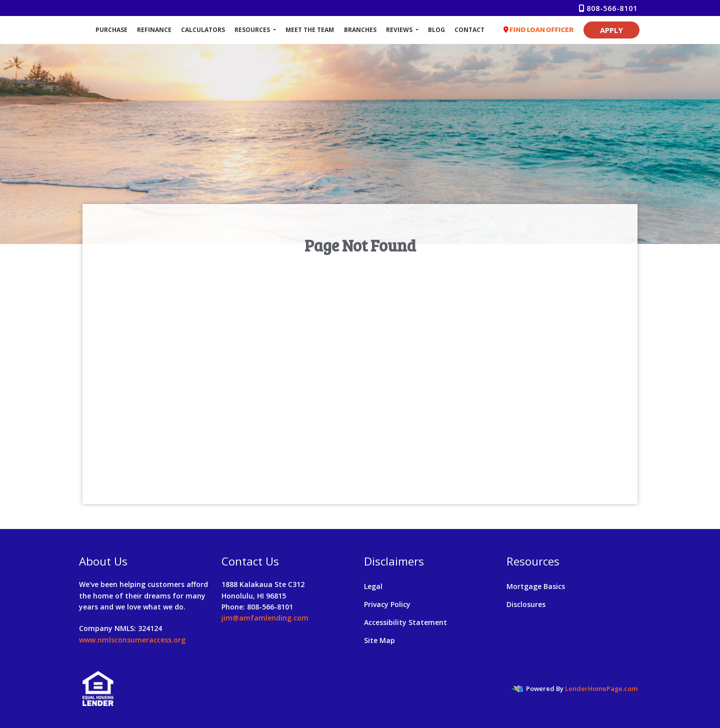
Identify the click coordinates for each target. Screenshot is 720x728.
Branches (360, 30)
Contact (469, 30)
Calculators (203, 30)
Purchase (111, 30)
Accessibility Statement (405, 622)
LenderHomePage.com (601, 688)
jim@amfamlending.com (265, 618)
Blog (436, 30)
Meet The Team (310, 30)
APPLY (611, 30)
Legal (373, 586)
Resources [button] (253, 30)
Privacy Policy (387, 604)
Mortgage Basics (536, 586)
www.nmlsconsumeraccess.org (132, 640)
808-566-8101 (608, 8)
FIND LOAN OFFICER (539, 30)
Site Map (379, 640)
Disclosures (526, 604)
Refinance (154, 30)
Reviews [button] (400, 30)
